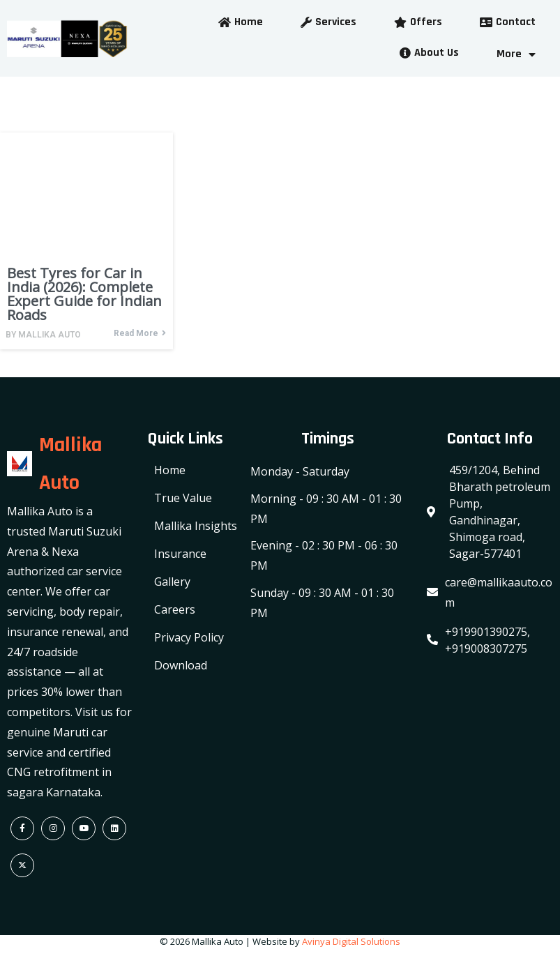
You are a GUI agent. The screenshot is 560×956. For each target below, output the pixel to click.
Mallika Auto (50, 335)
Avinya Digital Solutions (351, 941)
